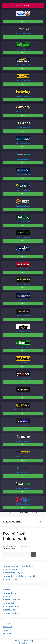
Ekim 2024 (7, 630)
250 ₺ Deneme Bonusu (23, 18)
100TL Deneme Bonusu (23, 441)
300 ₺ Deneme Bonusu (23, 112)
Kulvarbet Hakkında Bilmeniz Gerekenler (19, 566)
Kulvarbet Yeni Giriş (10, 613)
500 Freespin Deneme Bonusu (23, 394)
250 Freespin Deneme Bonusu (23, 410)
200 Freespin (23, 363)
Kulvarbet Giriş (12, 522)
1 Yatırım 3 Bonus (23, 425)
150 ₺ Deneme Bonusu (23, 331)
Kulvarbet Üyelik (9, 610)
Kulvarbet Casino (9, 593)
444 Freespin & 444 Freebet (23, 65)
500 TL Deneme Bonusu (23, 222)
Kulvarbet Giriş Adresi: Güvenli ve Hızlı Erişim (20, 576)
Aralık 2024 (7, 623)
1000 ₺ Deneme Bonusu (23, 96)
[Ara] (33, 554)
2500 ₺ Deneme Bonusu (23, 284)
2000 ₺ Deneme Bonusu (23, 237)
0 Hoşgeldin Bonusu (23, 159)
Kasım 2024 (7, 627)
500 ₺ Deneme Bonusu (23, 253)
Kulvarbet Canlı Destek (12, 569)
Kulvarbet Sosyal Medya (12, 606)
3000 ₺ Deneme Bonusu (23, 80)
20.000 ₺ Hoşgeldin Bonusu (23, 49)
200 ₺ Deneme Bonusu (23, 128)
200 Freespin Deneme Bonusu (23, 347)
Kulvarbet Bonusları (11, 579)
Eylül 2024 (7, 633)
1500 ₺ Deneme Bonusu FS (23, 33)
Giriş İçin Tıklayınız (23, 6)
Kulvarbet (7, 590)
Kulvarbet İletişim (10, 603)
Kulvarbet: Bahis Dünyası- (13, 573)
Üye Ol (23, 21)
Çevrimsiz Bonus (23, 269)
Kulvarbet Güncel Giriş (12, 600)
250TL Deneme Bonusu (23, 457)
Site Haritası (23, 643)
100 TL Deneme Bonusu (23, 378)
